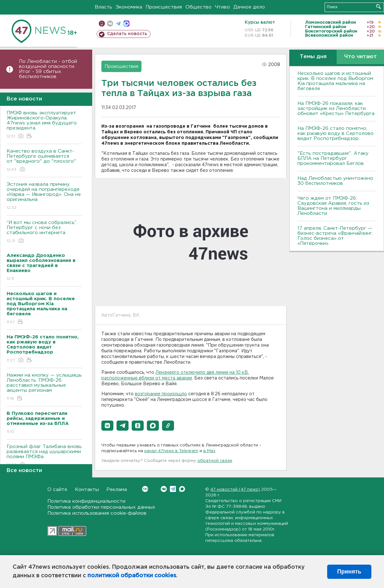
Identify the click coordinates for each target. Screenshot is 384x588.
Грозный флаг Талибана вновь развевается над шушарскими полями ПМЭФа (44, 456)
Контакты (87, 490)
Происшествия (164, 7)
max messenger (126, 24)
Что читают (360, 57)
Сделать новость (127, 34)
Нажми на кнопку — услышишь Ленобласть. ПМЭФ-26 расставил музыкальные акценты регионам (44, 387)
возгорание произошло (161, 394)
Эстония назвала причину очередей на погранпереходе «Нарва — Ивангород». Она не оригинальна (44, 196)
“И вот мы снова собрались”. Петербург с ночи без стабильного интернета (44, 232)
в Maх (209, 451)
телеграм (118, 24)
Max (182, 489)
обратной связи (215, 461)
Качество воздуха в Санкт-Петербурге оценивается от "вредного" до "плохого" (44, 161)
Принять (349, 572)
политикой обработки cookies (132, 576)
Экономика (129, 7)
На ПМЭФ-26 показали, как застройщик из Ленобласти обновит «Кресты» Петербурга (336, 109)
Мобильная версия (102, 24)
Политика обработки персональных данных (101, 507)
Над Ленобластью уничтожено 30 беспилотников (335, 181)
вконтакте (110, 24)
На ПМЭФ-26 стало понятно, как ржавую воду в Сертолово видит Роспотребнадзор (336, 133)
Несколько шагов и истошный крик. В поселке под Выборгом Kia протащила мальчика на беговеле (335, 81)
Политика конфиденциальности (86, 501)
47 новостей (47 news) (235, 490)
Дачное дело (249, 7)
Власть (103, 7)
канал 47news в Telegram (171, 451)
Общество (198, 7)
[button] (107, 426)
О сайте (57, 490)
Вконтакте (145, 489)
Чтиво (222, 7)
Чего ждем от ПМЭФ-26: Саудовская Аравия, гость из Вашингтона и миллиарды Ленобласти (333, 206)
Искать (378, 6)
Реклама (117, 490)
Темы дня (313, 57)
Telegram (173, 489)
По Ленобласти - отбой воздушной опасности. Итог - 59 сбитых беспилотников (48, 69)
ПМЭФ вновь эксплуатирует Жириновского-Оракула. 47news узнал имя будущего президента (44, 125)
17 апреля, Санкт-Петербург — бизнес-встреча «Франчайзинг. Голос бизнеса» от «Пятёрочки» (335, 236)
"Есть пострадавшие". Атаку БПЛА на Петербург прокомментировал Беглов (333, 158)
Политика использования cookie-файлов (97, 513)
